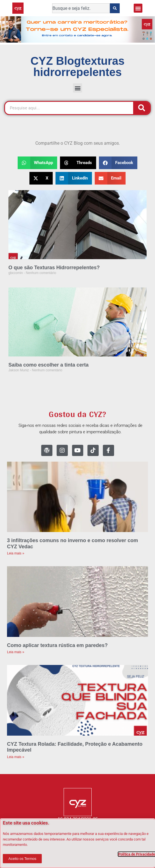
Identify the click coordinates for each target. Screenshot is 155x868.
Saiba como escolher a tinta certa (48, 365)
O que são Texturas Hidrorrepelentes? (54, 268)
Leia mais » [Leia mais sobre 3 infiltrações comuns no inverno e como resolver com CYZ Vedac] (16, 553)
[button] (138, 8)
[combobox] (81, 8)
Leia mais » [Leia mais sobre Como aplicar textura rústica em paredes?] (16, 652)
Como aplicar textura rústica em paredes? (57, 645)
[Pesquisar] (142, 108)
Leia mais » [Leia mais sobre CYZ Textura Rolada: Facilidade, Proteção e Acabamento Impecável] (16, 757)
